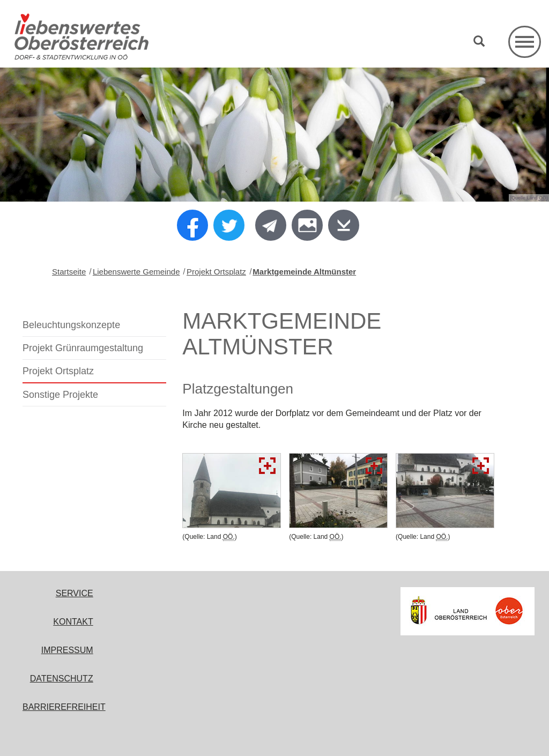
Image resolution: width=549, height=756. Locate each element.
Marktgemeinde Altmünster (304, 272)
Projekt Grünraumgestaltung (83, 348)
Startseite (69, 272)
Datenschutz (62, 679)
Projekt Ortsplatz (216, 272)
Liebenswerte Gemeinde (136, 272)
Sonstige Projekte (60, 395)
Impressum (67, 650)
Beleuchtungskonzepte (71, 325)
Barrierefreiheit (64, 707)
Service (75, 593)
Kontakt (73, 622)
